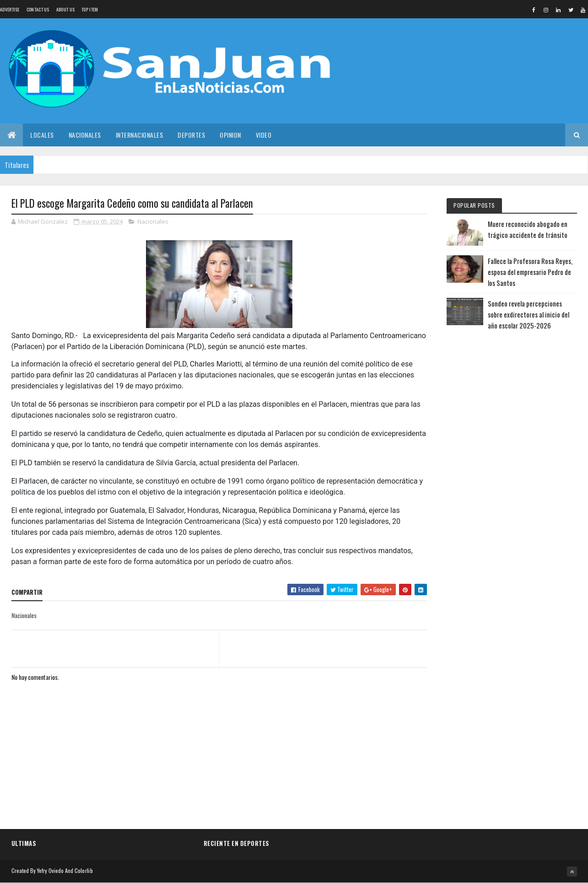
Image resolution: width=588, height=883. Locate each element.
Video (264, 135)
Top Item (90, 9)
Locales (42, 135)
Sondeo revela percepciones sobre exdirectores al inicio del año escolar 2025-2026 (529, 314)
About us (65, 9)
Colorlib (84, 870)
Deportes (191, 135)
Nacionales (85, 135)
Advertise (10, 9)
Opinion (230, 135)
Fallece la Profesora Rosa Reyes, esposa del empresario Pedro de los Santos (530, 272)
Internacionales (140, 135)
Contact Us (38, 9)
